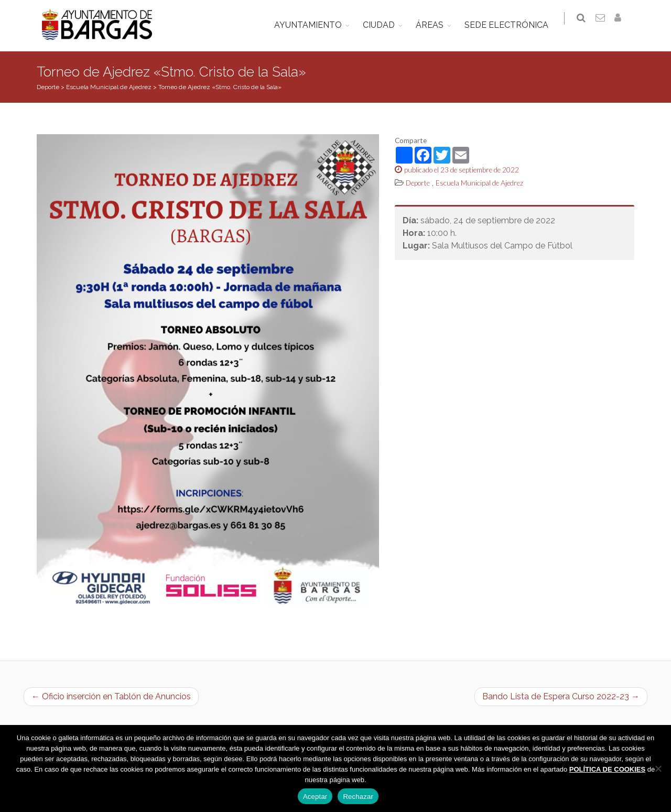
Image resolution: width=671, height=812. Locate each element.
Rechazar (358, 797)
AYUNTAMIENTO (313, 25)
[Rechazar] (658, 768)
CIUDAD (384, 25)
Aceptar (315, 797)
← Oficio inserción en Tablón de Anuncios (111, 696)
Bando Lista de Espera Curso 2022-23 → (561, 696)
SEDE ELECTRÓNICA (512, 25)
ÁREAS (435, 25)
